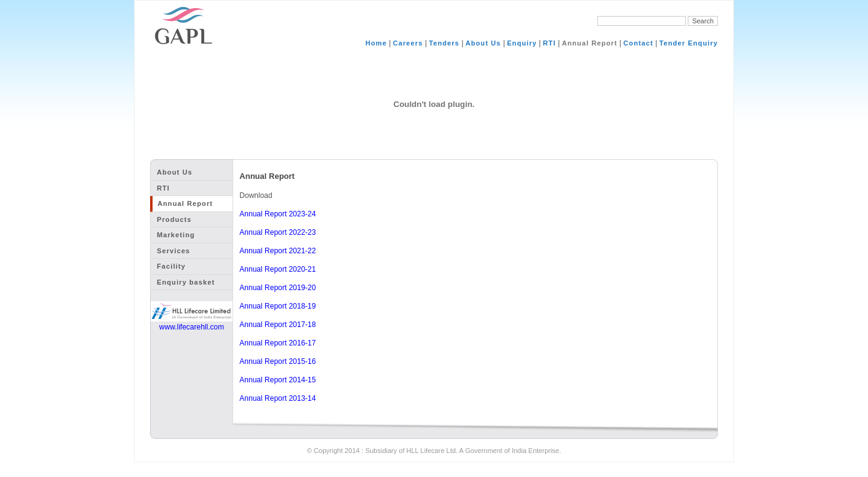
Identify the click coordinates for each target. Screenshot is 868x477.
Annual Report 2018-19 (277, 306)
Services (173, 251)
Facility (171, 266)
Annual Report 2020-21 (277, 269)
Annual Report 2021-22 (277, 251)
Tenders (444, 43)
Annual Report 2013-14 (277, 398)
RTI (550, 43)
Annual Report (589, 43)
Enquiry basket (186, 282)
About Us (484, 43)
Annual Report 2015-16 (277, 361)
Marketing (176, 235)
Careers (408, 43)
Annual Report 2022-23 (277, 232)
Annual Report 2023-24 (277, 214)
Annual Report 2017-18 (277, 325)
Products (174, 219)
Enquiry (522, 43)
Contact (638, 43)
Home (376, 43)
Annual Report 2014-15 (277, 380)
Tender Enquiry (689, 43)
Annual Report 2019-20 (277, 288)
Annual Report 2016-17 (277, 343)
